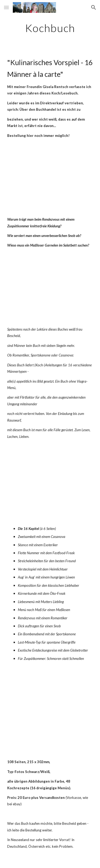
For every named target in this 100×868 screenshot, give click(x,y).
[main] (50, 28)
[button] (6, 7)
